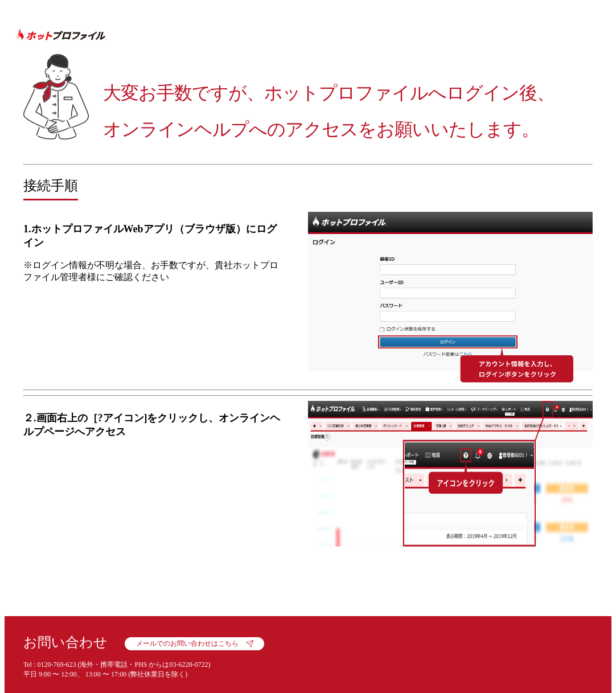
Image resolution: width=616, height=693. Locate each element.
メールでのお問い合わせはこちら (187, 643)
